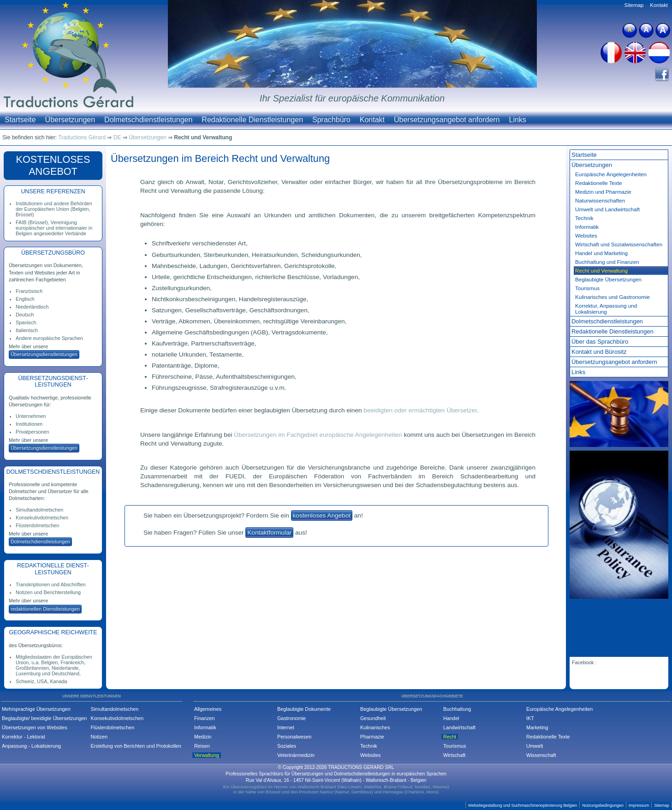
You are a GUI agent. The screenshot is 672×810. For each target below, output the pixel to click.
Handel (451, 718)
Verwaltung (207, 755)
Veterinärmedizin (296, 755)
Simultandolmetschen (114, 709)
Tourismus (587, 288)
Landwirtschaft (459, 727)
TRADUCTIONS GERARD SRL (361, 767)
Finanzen (205, 718)
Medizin (203, 737)
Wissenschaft (541, 755)
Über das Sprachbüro (600, 342)
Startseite (20, 120)
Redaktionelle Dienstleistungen (252, 120)
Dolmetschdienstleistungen (148, 120)
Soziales (287, 746)
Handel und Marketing (601, 253)
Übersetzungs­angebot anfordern (614, 362)
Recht (450, 737)
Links (518, 120)
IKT (530, 718)
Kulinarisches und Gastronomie (613, 297)
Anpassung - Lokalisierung (31, 746)
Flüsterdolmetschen (112, 727)
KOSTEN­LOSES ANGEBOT (53, 165)
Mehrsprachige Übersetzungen (36, 709)
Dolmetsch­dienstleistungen (40, 542)
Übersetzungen (70, 120)
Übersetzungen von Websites (35, 727)
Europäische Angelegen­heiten (611, 174)
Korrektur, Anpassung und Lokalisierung (606, 309)
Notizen (99, 737)
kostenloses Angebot (322, 515)
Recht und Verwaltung (601, 271)
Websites (586, 235)
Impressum (639, 805)
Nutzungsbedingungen (603, 805)
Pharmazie (372, 737)
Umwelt (535, 746)
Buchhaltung (457, 709)
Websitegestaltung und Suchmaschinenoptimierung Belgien (523, 805)
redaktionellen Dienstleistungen (45, 609)
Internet (286, 727)
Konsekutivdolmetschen (117, 718)
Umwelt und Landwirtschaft (607, 209)
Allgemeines (208, 709)
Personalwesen (294, 737)
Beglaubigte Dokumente (304, 709)
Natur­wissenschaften (600, 200)
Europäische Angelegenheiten (560, 709)
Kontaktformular (269, 533)
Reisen (202, 746)
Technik (584, 218)
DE (117, 137)
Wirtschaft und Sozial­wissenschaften (619, 244)
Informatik (587, 227)
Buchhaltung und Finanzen (607, 262)
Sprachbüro (331, 120)
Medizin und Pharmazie (603, 192)
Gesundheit (373, 718)
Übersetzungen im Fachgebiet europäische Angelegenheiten (318, 435)
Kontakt (372, 120)
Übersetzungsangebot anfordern (447, 120)
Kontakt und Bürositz (599, 352)
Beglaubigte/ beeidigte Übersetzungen (44, 718)
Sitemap (634, 5)
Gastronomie (291, 718)
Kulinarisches (375, 727)
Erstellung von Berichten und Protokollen (136, 746)
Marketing (537, 727)
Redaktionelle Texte (599, 183)
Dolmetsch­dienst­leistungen (607, 321)
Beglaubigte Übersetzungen (608, 279)
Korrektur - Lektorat (24, 737)
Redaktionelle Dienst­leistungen (613, 331)
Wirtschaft (454, 755)
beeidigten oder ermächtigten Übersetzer (420, 410)
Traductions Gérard (82, 137)
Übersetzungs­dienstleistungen (44, 354)
